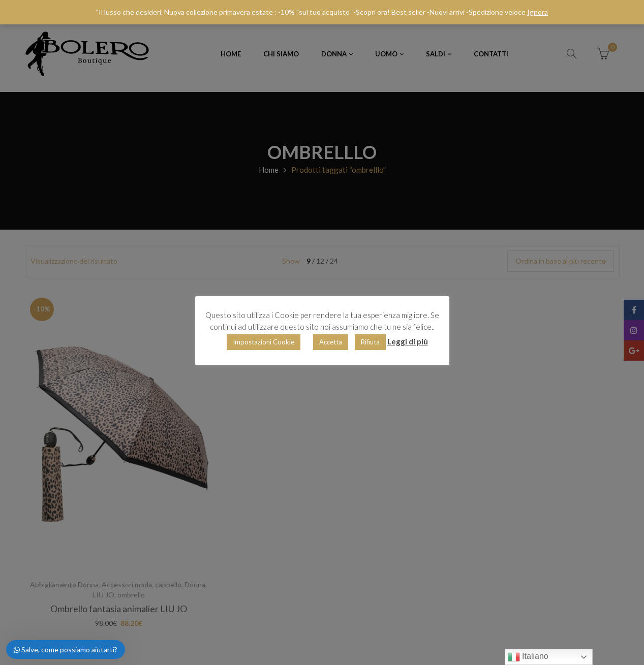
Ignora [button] (538, 12)
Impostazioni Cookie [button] (264, 342)
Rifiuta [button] (370, 342)
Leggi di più (408, 341)
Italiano (528, 657)
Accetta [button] (331, 342)
